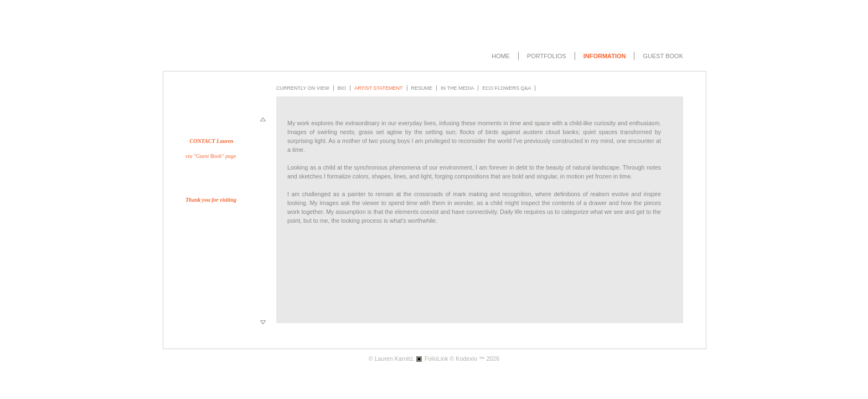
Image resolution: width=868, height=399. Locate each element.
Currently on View (303, 88)
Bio (342, 88)
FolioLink (436, 359)
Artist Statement (378, 88)
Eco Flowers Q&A (507, 88)
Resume (422, 88)
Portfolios (547, 56)
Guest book (663, 56)
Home (501, 56)
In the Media (457, 88)
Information (605, 56)
